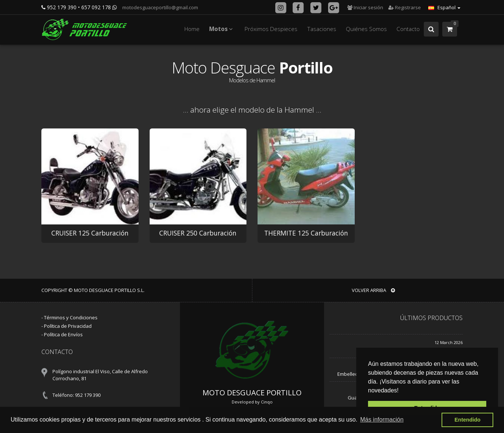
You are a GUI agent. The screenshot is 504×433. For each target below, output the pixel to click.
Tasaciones (322, 29)
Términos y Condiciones (71, 317)
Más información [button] (382, 420)
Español (444, 7)
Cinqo (267, 402)
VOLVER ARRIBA (373, 290)
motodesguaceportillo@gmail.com (160, 7)
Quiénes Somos (366, 29)
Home (192, 29)
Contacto (408, 29)
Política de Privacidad (68, 326)
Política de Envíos (63, 334)
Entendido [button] (467, 420)
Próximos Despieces (271, 29)
